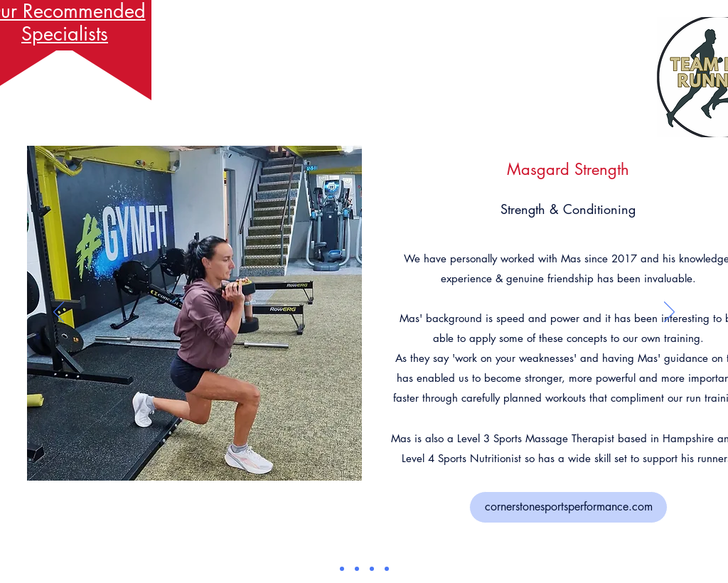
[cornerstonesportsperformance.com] (568, 507)
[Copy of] (387, 569)
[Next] (669, 313)
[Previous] (59, 313)
